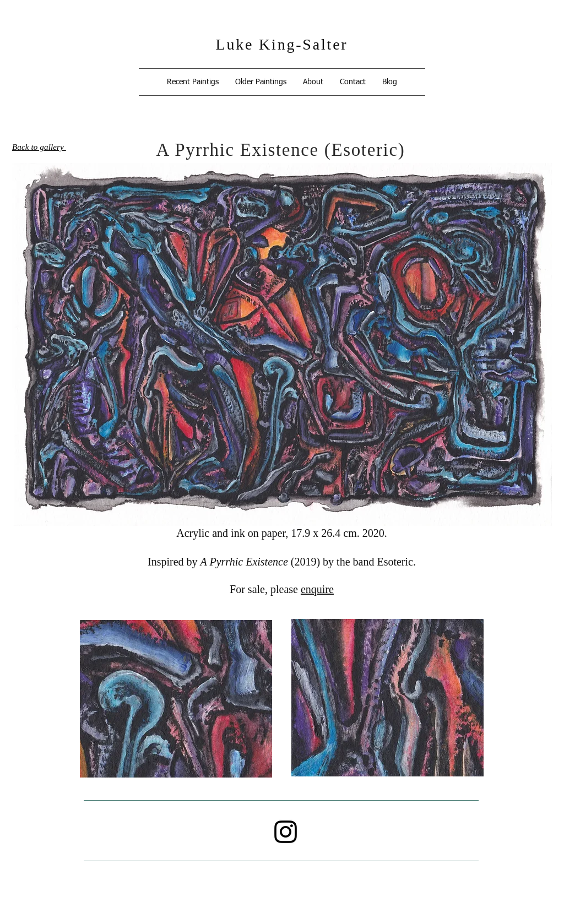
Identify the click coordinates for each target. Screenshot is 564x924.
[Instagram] (286, 832)
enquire (317, 589)
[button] (193, 82)
